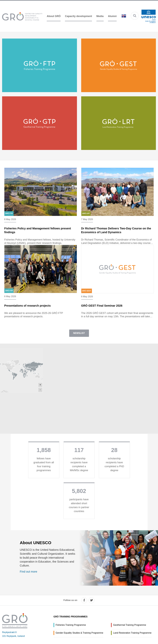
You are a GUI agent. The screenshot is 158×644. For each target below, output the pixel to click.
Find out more (28, 578)
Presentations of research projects (25, 308)
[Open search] (135, 16)
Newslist (79, 339)
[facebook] (84, 600)
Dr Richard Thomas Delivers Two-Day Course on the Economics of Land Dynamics (116, 232)
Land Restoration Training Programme (132, 633)
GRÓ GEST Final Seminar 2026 (102, 308)
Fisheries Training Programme (71, 625)
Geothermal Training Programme (130, 625)
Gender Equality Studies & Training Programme (79, 633)
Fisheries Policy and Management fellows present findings (35, 232)
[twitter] (91, 600)
